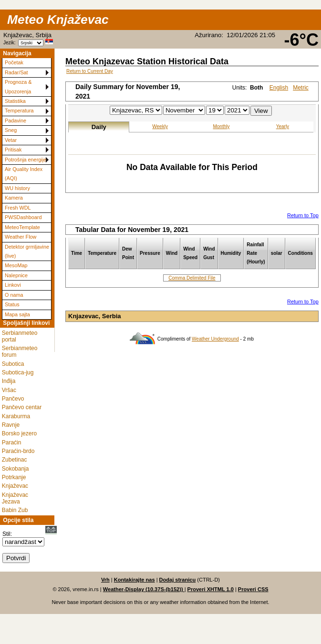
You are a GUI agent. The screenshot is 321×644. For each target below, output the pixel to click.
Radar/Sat (16, 72)
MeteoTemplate (22, 227)
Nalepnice (16, 275)
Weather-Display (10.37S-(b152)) (144, 589)
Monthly (221, 126)
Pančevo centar (22, 407)
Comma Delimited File (192, 278)
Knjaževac (15, 486)
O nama (14, 295)
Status (12, 304)
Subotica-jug (18, 372)
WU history (17, 188)
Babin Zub (15, 510)
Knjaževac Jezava (15, 498)
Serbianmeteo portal (20, 336)
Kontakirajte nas (135, 580)
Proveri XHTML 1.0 (211, 589)
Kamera (14, 198)
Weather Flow (21, 237)
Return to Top (303, 215)
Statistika (15, 101)
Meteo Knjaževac (58, 20)
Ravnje (11, 425)
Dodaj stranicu (178, 580)
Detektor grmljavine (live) (27, 251)
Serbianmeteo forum (20, 352)
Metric (301, 88)
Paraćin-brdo (18, 451)
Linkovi (13, 285)
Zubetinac (15, 460)
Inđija (9, 381)
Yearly (283, 126)
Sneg (11, 130)
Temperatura (19, 111)
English (279, 88)
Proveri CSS (253, 589)
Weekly (160, 126)
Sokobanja (16, 469)
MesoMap (16, 265)
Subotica (13, 364)
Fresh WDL (18, 208)
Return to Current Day (90, 71)
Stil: (7, 534)
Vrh (105, 580)
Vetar (11, 140)
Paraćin (12, 443)
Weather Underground (215, 339)
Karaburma (16, 416)
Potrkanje (14, 477)
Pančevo (13, 399)
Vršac (9, 390)
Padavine (16, 121)
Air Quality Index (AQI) (24, 174)
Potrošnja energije (26, 160)
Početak (14, 62)
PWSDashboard (23, 217)
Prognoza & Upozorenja (18, 86)
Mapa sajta (17, 314)
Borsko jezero (19, 433)
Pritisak (13, 150)
